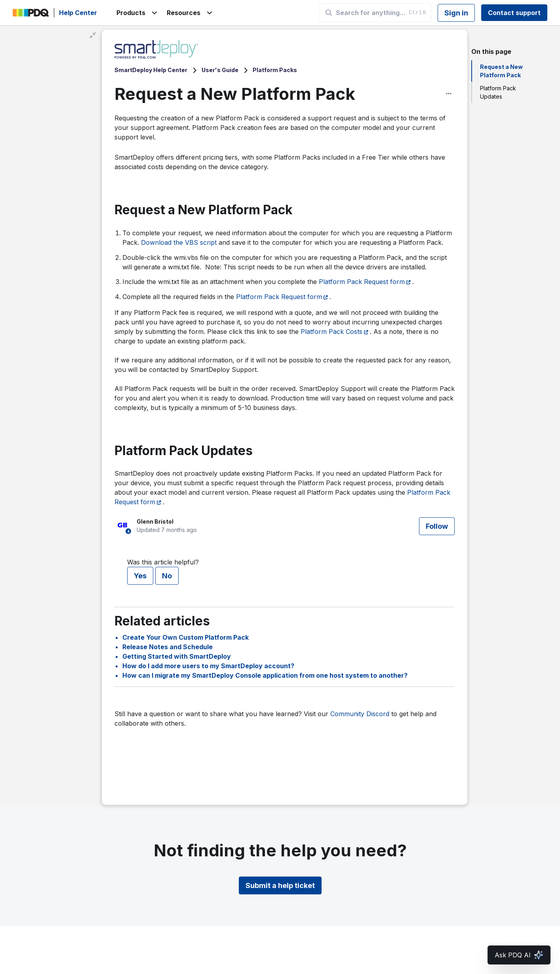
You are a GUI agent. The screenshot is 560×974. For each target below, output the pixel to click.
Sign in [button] (456, 13)
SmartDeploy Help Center (151, 70)
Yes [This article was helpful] (140, 576)
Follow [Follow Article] (437, 526)
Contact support (514, 13)
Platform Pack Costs (331, 332)
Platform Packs (275, 70)
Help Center (78, 13)
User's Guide (220, 70)
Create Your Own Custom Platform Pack (186, 637)
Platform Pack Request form (362, 282)
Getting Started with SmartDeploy (177, 656)
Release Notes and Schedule (168, 647)
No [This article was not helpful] (167, 576)
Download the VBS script (179, 242)
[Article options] (449, 93)
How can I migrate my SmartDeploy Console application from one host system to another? (265, 675)
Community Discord (360, 714)
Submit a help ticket (280, 885)
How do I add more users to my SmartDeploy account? (208, 666)
